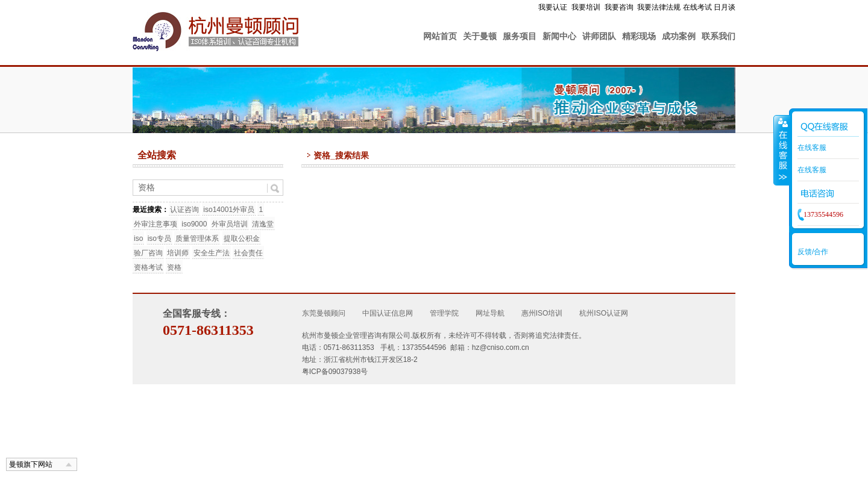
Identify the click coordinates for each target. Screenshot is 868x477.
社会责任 (248, 253)
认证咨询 (184, 210)
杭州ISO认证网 (604, 313)
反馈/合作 (813, 252)
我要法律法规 (659, 7)
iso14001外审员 (229, 210)
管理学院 (444, 313)
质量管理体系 (197, 238)
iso (138, 238)
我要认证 (553, 7)
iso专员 (159, 238)
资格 (174, 267)
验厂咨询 (148, 253)
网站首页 (440, 36)
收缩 (782, 150)
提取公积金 (242, 238)
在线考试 (697, 7)
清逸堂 (263, 224)
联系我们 (719, 36)
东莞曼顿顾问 (324, 313)
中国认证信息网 (388, 313)
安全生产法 (212, 253)
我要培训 (586, 7)
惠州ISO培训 (542, 313)
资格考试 (148, 267)
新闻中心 (559, 36)
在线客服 (812, 148)
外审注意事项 (156, 224)
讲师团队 (599, 36)
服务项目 (520, 36)
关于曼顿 (480, 36)
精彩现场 (639, 36)
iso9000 (194, 224)
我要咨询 (619, 7)
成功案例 (679, 36)
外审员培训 (230, 224)
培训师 (178, 253)
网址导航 (490, 313)
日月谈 (725, 7)
